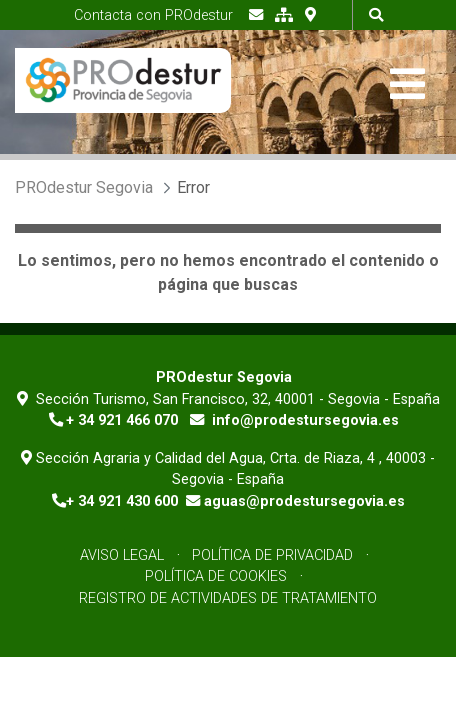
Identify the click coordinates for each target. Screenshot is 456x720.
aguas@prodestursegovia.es (304, 501)
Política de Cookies (216, 576)
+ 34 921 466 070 (122, 420)
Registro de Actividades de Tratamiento (228, 598)
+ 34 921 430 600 (122, 501)
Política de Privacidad (272, 555)
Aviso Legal (122, 555)
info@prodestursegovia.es (305, 420)
